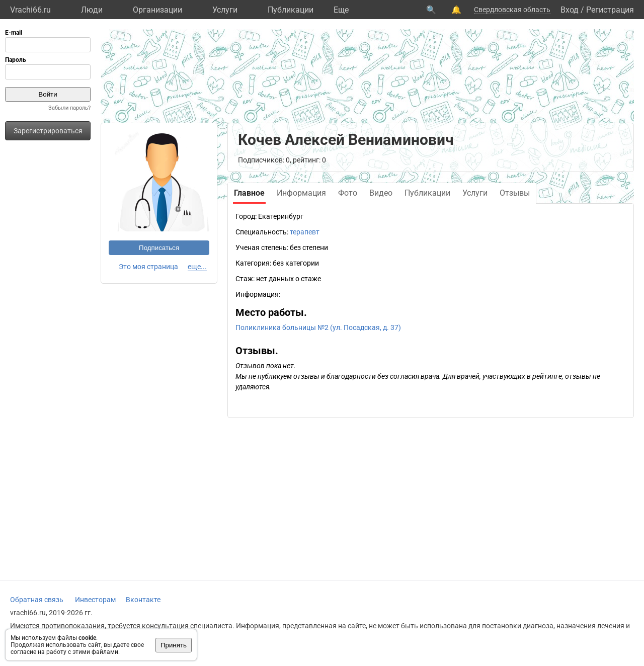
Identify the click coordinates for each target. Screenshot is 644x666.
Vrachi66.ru (30, 10)
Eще (341, 10)
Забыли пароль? (69, 108)
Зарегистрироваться (48, 131)
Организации (157, 10)
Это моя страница (148, 267)
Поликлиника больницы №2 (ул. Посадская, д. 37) (318, 327)
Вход (570, 10)
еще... (197, 267)
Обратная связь (37, 600)
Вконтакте (143, 600)
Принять (174, 645)
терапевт (305, 232)
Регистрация (610, 10)
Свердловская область (512, 10)
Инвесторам (95, 600)
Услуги (225, 10)
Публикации (291, 10)
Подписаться (159, 248)
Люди (92, 10)
